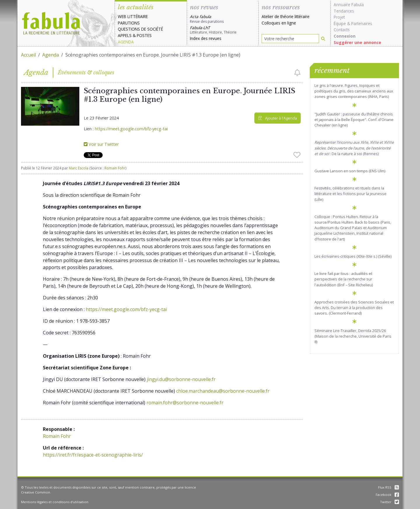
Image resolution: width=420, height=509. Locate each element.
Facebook (387, 495)
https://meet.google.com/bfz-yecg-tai (131, 129)
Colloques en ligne (279, 23)
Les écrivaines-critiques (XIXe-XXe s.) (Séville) (353, 256)
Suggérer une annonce (357, 42)
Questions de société (140, 29)
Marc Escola (79, 168)
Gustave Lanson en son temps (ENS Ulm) (350, 171)
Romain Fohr (115, 168)
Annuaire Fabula (349, 5)
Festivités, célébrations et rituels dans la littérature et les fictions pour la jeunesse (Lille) (350, 194)
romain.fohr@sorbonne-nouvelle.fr (185, 403)
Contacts (342, 30)
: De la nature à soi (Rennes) (354, 148)
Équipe (340, 23)
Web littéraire (133, 16)
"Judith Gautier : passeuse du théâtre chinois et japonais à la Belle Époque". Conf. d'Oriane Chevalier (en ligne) (354, 120)
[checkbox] (297, 73)
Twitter (390, 502)
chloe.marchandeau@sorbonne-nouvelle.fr (223, 391)
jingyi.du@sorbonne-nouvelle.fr (181, 379)
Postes (144, 35)
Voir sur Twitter (101, 144)
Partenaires (362, 23)
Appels (125, 35)
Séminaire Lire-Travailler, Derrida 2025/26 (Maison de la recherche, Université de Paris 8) (353, 336)
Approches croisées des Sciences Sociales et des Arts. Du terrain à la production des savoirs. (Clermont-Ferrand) (354, 308)
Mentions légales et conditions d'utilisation (55, 502)
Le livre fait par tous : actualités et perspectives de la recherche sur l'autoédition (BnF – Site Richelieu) (344, 279)
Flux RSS (388, 487)
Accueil (28, 55)
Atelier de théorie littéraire (286, 16)
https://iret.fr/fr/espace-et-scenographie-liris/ (93, 455)
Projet (339, 17)
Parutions (129, 23)
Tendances (344, 11)
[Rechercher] (323, 39)
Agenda (126, 42)
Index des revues (206, 38)
